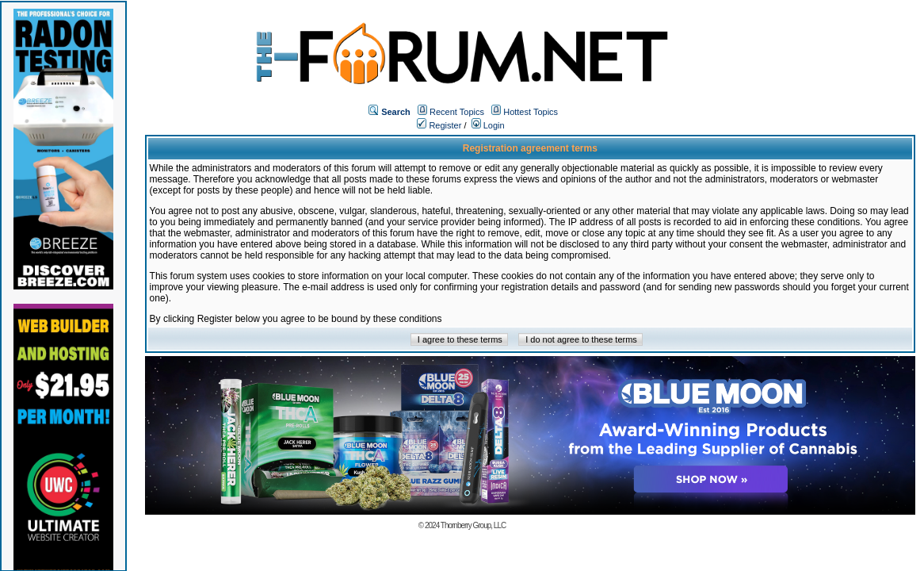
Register (439, 125)
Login (488, 125)
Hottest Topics (531, 112)
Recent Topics (457, 112)
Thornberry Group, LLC (473, 525)
